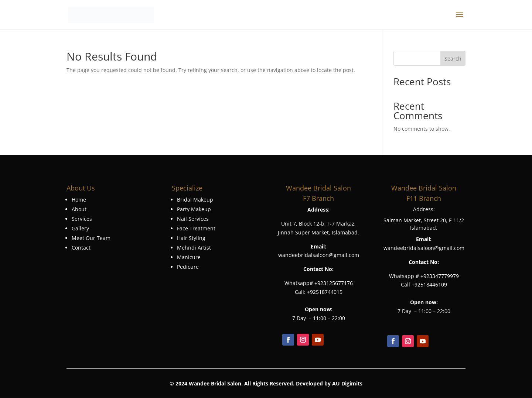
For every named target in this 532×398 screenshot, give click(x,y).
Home (79, 200)
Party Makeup (194, 209)
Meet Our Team (91, 238)
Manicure (189, 257)
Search (453, 59)
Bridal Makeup (195, 200)
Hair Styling (191, 238)
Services (82, 219)
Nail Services (193, 219)
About (79, 209)
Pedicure (188, 267)
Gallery (80, 228)
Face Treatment (196, 228)
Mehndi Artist (194, 248)
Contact (81, 248)
